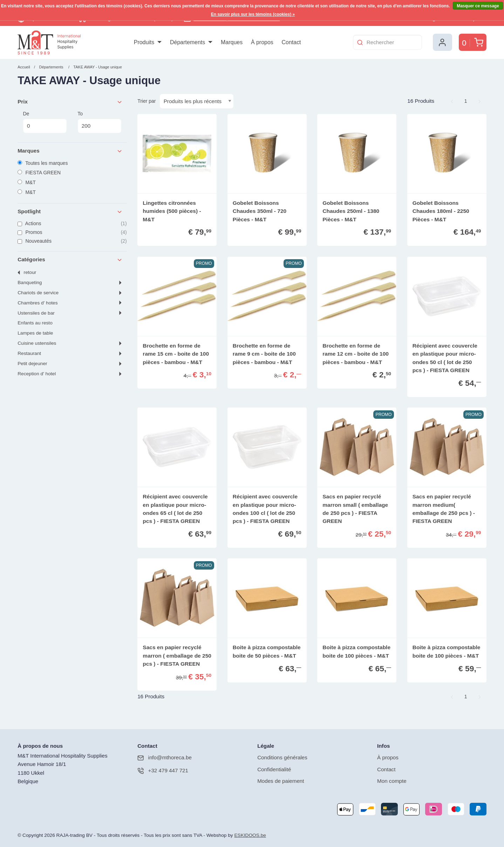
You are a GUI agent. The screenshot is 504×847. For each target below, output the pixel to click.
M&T (27, 182)
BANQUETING (30, 283)
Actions (72, 224)
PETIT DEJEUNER (32, 364)
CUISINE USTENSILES (37, 343)
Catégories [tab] (70, 260)
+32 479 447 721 (163, 771)
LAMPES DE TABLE (35, 333)
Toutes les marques (43, 163)
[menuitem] (148, 42)
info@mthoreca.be (165, 758)
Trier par (147, 101)
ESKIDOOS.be (250, 835)
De (45, 122)
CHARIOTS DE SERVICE (38, 293)
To (99, 122)
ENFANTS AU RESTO (35, 323)
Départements (51, 67)
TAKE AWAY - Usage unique (97, 67)
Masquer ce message (478, 6)
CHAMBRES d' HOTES (38, 303)
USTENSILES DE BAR (36, 313)
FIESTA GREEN (39, 173)
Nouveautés (72, 241)
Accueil (24, 67)
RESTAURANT (29, 353)
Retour (30, 272)
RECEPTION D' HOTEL (37, 374)
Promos (72, 232)
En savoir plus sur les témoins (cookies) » (253, 14)
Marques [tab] (70, 151)
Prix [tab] (70, 102)
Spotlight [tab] (70, 212)
